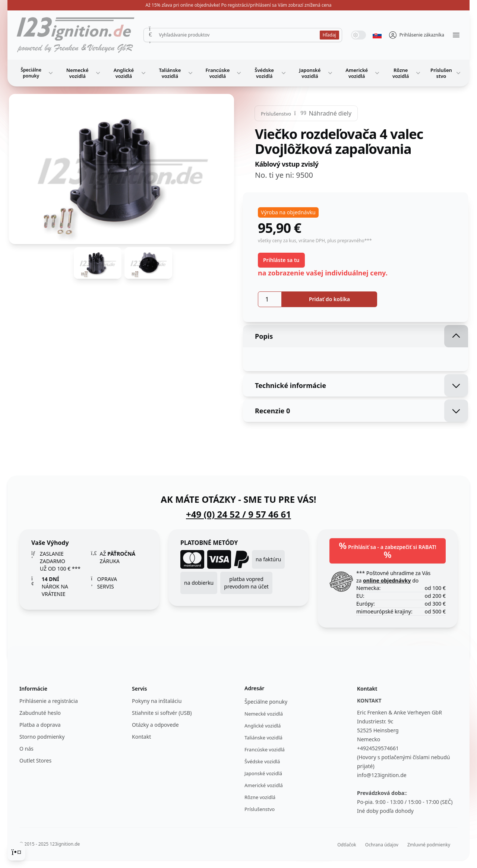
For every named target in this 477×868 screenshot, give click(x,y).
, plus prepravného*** (348, 241)
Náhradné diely (330, 113)
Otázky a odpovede (155, 725)
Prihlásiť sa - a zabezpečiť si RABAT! (387, 550)
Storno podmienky (42, 737)
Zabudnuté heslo (40, 713)
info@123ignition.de (382, 775)
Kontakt (141, 737)
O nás (26, 749)
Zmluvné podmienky (429, 845)
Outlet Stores (35, 760)
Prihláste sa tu (281, 260)
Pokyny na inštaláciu (157, 701)
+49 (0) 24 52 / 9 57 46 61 (238, 514)
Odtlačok (347, 845)
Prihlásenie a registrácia (49, 701)
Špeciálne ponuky (37, 73)
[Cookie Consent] (16, 852)
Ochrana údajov (382, 845)
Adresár (254, 688)
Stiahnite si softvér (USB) (162, 713)
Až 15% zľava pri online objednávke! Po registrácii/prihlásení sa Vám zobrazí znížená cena (238, 5)
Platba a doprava (40, 725)
